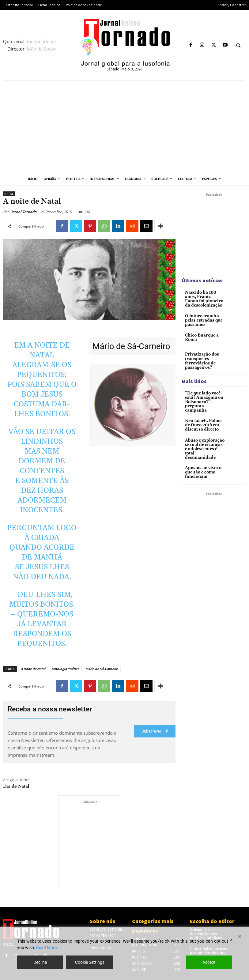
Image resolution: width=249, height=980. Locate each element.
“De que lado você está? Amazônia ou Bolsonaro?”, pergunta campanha (204, 398)
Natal (9, 194)
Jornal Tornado (23, 212)
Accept (209, 962)
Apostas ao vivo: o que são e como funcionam (202, 461)
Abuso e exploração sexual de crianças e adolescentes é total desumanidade (204, 441)
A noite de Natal (33, 669)
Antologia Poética (65, 669)
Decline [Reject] (40, 962)
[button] (238, 45)
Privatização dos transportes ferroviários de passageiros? (200, 360)
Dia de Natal (16, 786)
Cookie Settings (90, 962)
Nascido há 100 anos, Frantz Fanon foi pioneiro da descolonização (205, 299)
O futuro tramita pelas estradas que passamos (202, 319)
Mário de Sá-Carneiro (102, 669)
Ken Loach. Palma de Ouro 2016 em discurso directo (205, 419)
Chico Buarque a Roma (200, 337)
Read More (46, 948)
